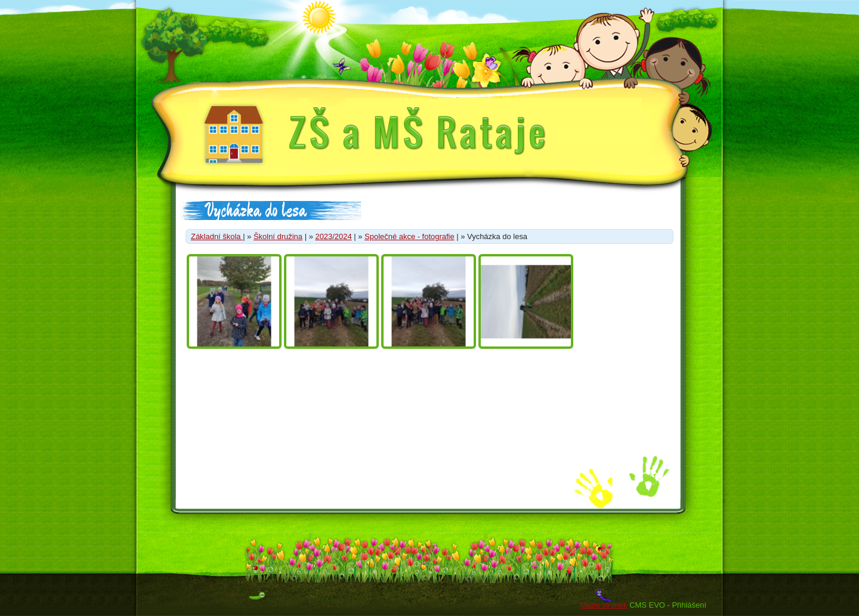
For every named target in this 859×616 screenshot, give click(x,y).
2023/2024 (333, 236)
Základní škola (217, 236)
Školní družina (278, 236)
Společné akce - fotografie (410, 236)
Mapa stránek (604, 605)
